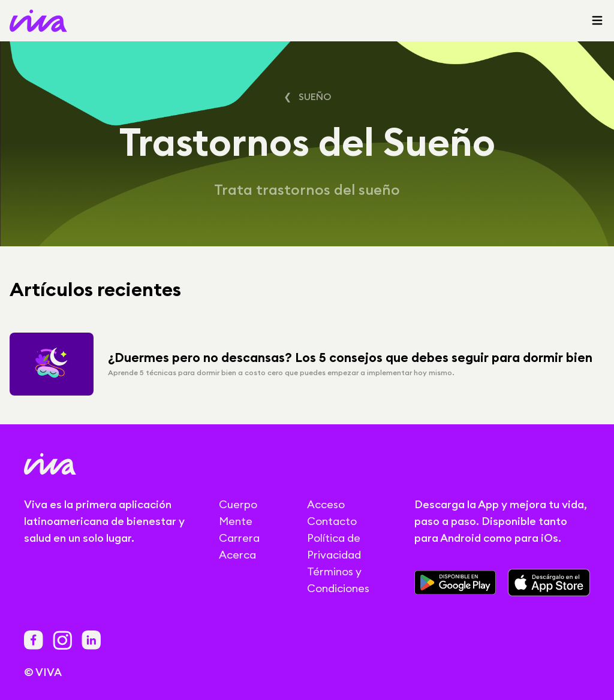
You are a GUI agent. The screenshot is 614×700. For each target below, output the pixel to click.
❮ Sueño (307, 96)
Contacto (332, 521)
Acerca (237, 555)
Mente (236, 521)
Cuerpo (238, 504)
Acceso (326, 504)
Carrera (239, 538)
